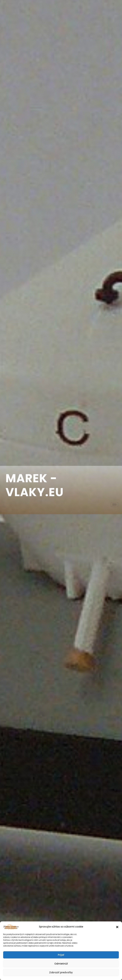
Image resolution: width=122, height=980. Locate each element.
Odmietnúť (61, 964)
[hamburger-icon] (114, 505)
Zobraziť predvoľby (61, 972)
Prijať (61, 955)
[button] (117, 927)
